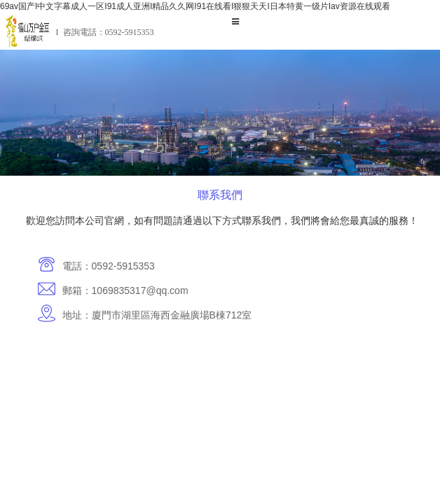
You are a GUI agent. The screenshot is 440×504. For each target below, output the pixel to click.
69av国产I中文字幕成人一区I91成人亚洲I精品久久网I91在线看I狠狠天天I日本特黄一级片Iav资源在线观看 (195, 6)
